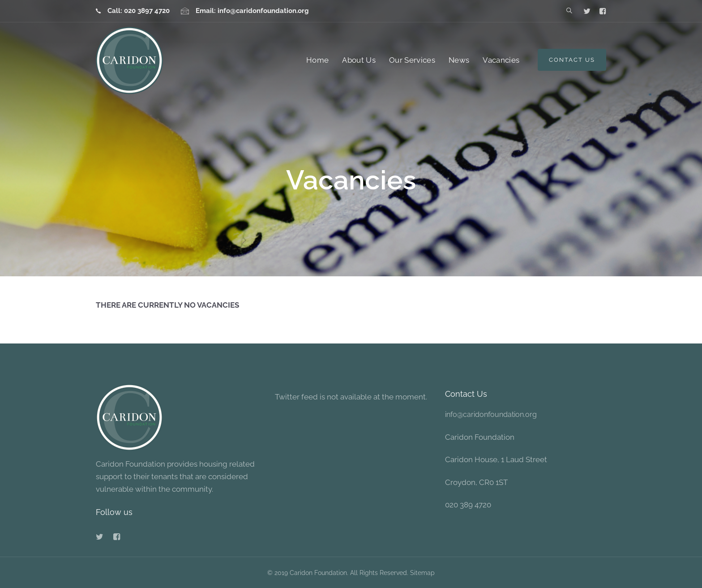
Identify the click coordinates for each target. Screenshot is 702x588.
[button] (569, 11)
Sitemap (422, 573)
